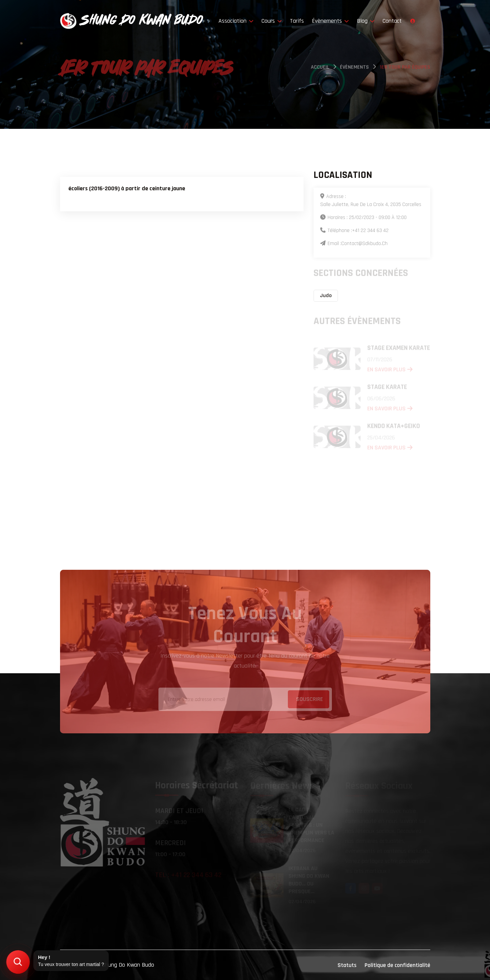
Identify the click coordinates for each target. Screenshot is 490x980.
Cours (272, 21)
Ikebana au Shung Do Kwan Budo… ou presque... (309, 880)
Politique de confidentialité (397, 965)
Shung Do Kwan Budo (128, 965)
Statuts (347, 965)
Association (236, 21)
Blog (366, 21)
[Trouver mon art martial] (18, 962)
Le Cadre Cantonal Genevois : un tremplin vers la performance (311, 825)
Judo (326, 296)
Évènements (330, 21)
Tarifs (297, 21)
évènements (354, 68)
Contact (392, 21)
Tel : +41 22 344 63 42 (188, 876)
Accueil (320, 68)
